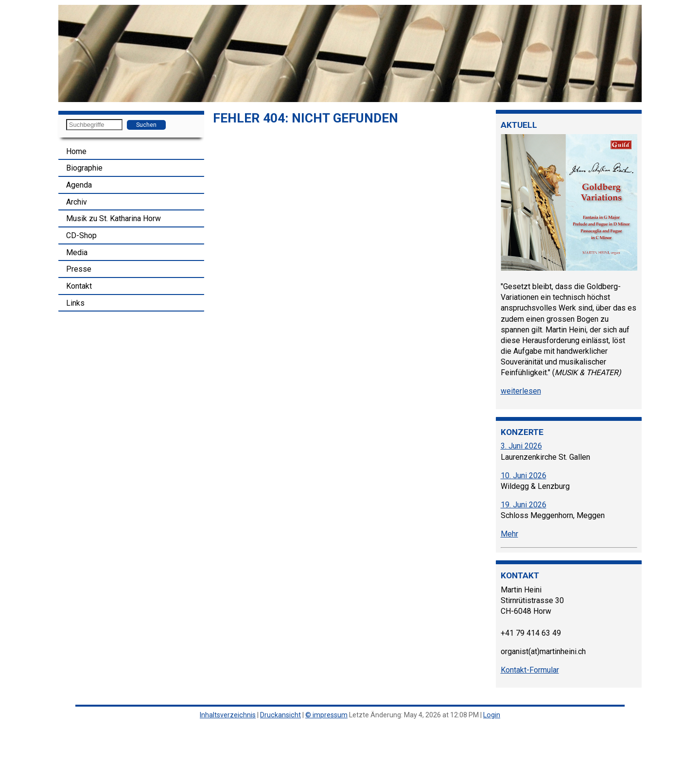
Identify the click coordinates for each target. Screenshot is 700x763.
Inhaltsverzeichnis (228, 715)
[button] (67, 53)
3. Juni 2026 (521, 446)
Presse (79, 269)
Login (492, 715)
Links (75, 303)
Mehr (509, 534)
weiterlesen (521, 391)
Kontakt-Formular (530, 670)
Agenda (79, 185)
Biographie (84, 168)
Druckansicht (280, 715)
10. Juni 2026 (524, 476)
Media (77, 252)
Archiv (77, 202)
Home (76, 151)
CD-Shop (81, 235)
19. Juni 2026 (524, 505)
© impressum (326, 715)
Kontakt (79, 286)
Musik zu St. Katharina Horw (114, 218)
